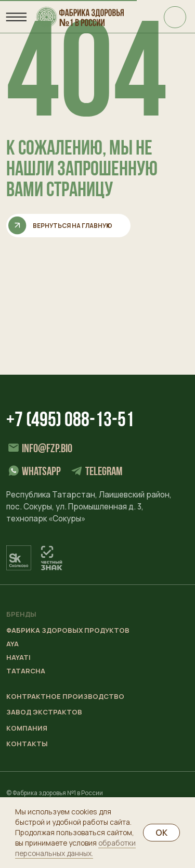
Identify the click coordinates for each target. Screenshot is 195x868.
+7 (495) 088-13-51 (70, 421)
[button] (61, 712)
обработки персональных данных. (75, 848)
